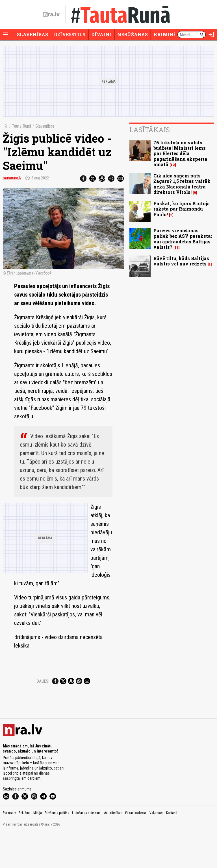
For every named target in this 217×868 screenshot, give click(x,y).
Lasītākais (150, 130)
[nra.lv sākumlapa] (51, 14)
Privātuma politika (57, 848)
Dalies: (43, 681)
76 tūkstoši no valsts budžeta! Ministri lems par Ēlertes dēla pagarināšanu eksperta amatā (180, 153)
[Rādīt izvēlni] (6, 35)
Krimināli (168, 34)
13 (177, 247)
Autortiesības (113, 848)
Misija (38, 848)
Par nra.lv (9, 848)
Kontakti (172, 848)
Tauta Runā (22, 126)
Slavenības (32, 34)
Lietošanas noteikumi (87, 848)
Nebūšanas (133, 34)
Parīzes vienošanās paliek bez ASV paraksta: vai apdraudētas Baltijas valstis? (183, 239)
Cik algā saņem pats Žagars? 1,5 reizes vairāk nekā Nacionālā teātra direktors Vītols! (182, 184)
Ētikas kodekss (136, 848)
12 (173, 165)
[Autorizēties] (211, 35)
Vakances (156, 848)
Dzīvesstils (70, 34)
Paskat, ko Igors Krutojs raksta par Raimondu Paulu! (182, 209)
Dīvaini (101, 34)
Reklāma (25, 848)
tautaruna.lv (12, 178)
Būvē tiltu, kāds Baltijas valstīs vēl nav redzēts (181, 261)
